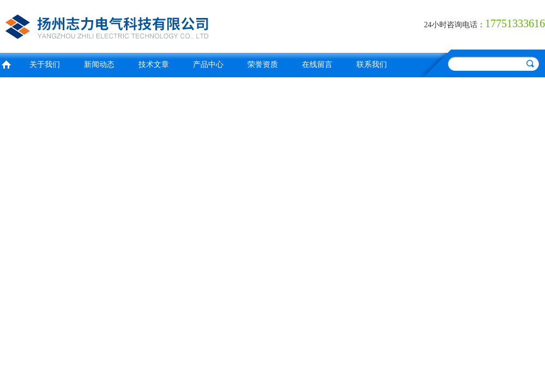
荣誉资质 (263, 65)
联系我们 (372, 65)
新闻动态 (99, 65)
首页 (6, 63)
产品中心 (208, 65)
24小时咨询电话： (455, 25)
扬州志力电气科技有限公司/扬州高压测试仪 (134, 25)
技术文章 (154, 65)
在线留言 (317, 65)
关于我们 (45, 65)
